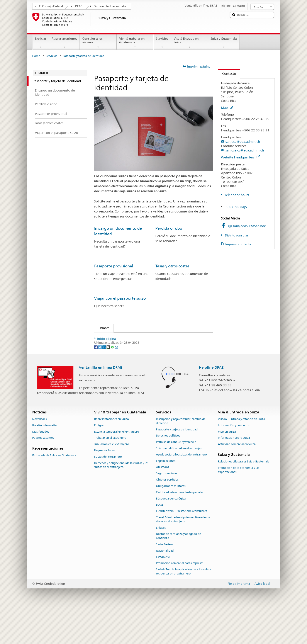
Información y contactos (234, 461)
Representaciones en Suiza (111, 455)
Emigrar (99, 461)
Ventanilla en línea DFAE (101, 403)
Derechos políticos (168, 472)
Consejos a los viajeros (98, 43)
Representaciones (64, 43)
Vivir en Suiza (227, 468)
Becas (160, 541)
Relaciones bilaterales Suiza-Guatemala (244, 498)
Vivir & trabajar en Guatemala (135, 43)
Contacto (227, 74)
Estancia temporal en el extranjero (117, 468)
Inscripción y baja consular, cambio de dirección (181, 457)
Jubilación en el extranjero (112, 480)
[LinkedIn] (104, 383)
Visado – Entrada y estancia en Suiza (241, 455)
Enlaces (102, 328)
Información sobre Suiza (234, 474)
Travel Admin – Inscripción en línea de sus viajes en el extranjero (183, 556)
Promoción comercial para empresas (180, 599)
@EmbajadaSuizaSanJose (247, 226)
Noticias (41, 43)
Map (227, 108)
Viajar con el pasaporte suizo (120, 298)
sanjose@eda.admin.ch (243, 142)
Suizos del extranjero (108, 493)
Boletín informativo (45, 461)
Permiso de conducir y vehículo (176, 478)
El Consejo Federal (51, 6)
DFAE (79, 6)
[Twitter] (100, 383)
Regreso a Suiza (104, 487)
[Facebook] (96, 383)
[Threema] (109, 383)
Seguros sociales (167, 509)
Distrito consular (236, 235)
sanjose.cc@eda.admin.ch (245, 150)
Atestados (162, 503)
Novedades (39, 455)
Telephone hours (237, 195)
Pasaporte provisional (114, 266)
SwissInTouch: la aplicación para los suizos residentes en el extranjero (184, 608)
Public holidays (236, 207)
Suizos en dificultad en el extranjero (180, 484)
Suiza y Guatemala (224, 43)
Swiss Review (165, 580)
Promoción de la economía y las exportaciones (238, 506)
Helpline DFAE (211, 403)
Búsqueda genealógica (171, 534)
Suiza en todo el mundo (110, 6)
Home (36, 56)
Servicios (162, 43)
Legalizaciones (166, 497)
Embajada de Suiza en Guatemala (54, 491)
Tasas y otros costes (172, 266)
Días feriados (41, 468)
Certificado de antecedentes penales (180, 528)
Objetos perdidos (167, 516)
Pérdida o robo (169, 228)
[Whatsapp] (113, 383)
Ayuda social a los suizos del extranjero (181, 491)
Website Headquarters (240, 157)
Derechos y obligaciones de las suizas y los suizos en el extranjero (121, 501)
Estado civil (163, 593)
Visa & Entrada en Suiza (189, 43)
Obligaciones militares (171, 522)
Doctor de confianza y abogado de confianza (178, 572)
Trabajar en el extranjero (110, 474)
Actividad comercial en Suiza (237, 480)
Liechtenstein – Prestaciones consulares (181, 547)
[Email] (117, 383)
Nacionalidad (165, 587)
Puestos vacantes (43, 474)
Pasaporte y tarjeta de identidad (177, 465)
